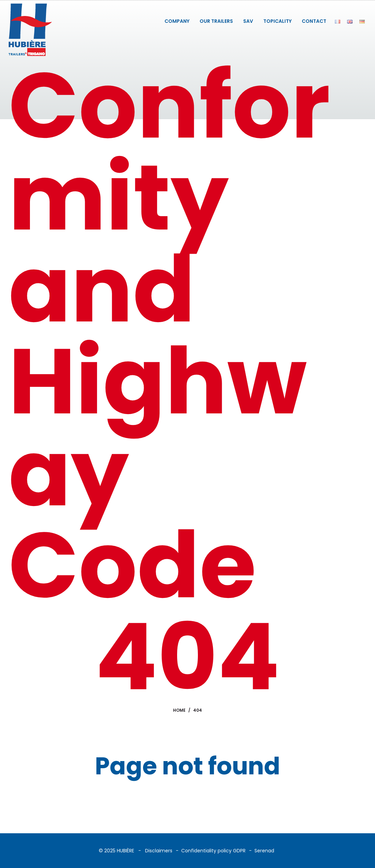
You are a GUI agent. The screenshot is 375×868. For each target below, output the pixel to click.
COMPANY (177, 21)
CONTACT (314, 21)
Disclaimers (159, 851)
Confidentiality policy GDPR (213, 851)
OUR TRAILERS (216, 21)
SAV (248, 21)
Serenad (264, 851)
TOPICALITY (277, 21)
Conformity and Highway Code (169, 335)
